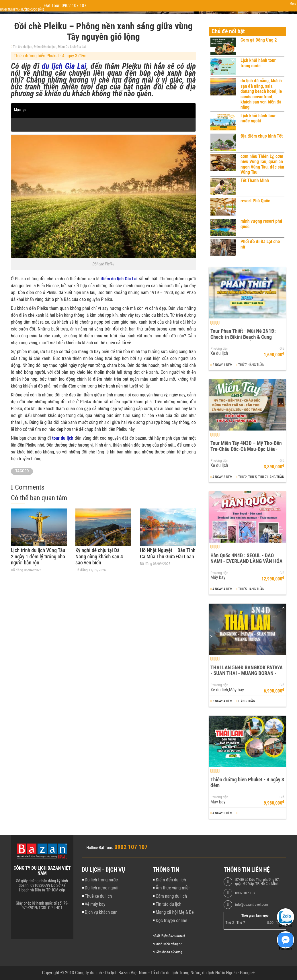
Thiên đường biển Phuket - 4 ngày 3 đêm (50, 56)
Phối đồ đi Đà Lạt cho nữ (260, 244)
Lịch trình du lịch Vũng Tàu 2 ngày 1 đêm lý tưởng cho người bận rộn (38, 556)
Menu (293, 4)
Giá (282, 349)
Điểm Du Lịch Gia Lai (72, 47)
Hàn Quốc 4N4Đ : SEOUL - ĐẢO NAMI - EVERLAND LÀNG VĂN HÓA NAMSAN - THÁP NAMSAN (247, 561)
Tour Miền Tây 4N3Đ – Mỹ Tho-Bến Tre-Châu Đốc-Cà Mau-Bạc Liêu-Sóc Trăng (246, 449)
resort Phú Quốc (255, 201)
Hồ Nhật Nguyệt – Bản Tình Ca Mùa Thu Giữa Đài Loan (168, 553)
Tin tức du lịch (23, 47)
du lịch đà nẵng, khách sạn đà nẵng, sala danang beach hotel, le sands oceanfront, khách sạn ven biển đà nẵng (261, 94)
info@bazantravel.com (252, 905)
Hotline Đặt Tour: (100, 848)
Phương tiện (219, 349)
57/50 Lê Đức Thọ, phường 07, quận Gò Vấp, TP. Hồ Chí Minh (257, 882)
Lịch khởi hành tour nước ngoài (258, 118)
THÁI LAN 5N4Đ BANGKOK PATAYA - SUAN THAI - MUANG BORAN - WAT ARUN (247, 673)
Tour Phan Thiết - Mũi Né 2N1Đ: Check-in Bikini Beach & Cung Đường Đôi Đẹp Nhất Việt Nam (243, 337)
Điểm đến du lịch (45, 47)
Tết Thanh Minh (255, 180)
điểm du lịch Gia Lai (119, 279)
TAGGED (22, 471)
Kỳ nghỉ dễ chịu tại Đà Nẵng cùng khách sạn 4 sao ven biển (99, 556)
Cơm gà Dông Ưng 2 (259, 40)
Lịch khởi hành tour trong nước (258, 63)
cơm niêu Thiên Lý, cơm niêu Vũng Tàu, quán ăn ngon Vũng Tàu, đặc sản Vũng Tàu (262, 164)
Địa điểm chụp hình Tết (262, 136)
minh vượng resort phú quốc (261, 224)
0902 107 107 (245, 893)
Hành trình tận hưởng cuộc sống (22, 10)
